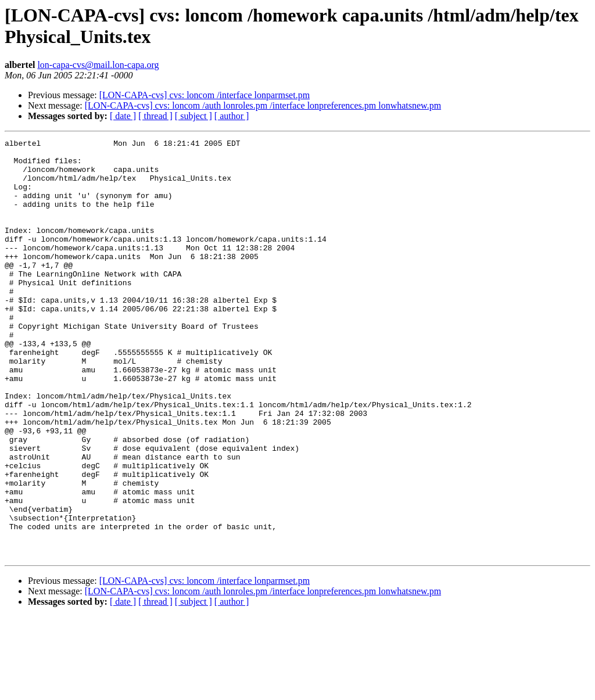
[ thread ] (155, 116)
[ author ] (232, 116)
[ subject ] (193, 116)
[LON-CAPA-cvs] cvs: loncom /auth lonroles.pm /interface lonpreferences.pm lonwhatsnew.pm (263, 105)
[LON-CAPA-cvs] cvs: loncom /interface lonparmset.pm (205, 95)
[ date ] (123, 116)
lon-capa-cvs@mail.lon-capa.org (98, 65)
